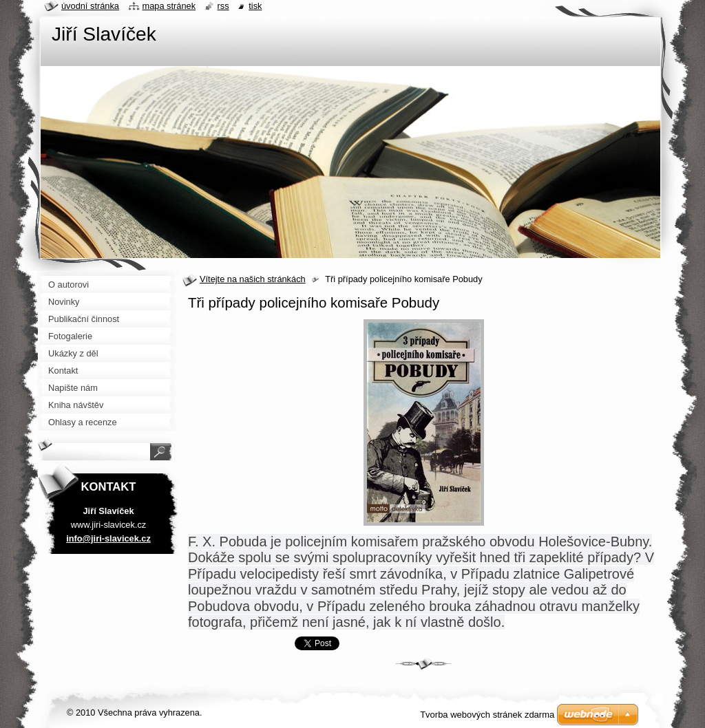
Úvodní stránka (90, 6)
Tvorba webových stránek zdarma (487, 715)
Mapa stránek (169, 6)
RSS (223, 6)
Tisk (255, 6)
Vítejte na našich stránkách (253, 279)
